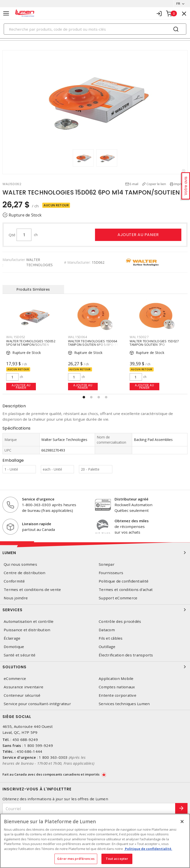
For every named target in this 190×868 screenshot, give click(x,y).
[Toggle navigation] (6, 13)
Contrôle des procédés (120, 621)
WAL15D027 (139, 337)
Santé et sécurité (20, 655)
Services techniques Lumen (124, 704)
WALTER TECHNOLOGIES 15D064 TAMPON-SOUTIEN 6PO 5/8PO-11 (93, 343)
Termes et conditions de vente (32, 590)
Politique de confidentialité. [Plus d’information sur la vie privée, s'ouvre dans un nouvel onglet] (148, 849)
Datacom (107, 630)
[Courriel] (89, 809)
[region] (95, 841)
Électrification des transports (126, 655)
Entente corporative (118, 695)
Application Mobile (116, 679)
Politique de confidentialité (124, 581)
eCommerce (15, 679)
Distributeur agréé (131, 499)
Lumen (95, 553)
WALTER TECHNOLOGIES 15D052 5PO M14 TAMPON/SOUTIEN (31, 343)
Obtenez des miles (132, 521)
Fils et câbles (111, 638)
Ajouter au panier (138, 235)
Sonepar (107, 564)
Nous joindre (16, 598)
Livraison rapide (37, 524)
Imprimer (181, 184)
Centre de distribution (25, 573)
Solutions (95, 667)
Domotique (14, 647)
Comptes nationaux (117, 687)
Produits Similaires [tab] (33, 289)
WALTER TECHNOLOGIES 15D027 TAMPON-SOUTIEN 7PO (154, 343)
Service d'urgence (38, 499)
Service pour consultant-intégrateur (37, 704)
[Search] (95, 29)
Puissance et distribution (27, 630)
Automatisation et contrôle (29, 621)
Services (95, 610)
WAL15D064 (78, 337)
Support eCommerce (118, 598)
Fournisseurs (111, 573)
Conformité (14, 581)
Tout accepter (117, 859)
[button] (84, 397)
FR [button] (178, 3)
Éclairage (12, 638)
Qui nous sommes (20, 564)
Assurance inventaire (24, 687)
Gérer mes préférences (76, 859)
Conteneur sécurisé (22, 695)
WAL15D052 (16, 337)
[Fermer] (182, 822)
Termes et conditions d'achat (126, 590)
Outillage (107, 647)
